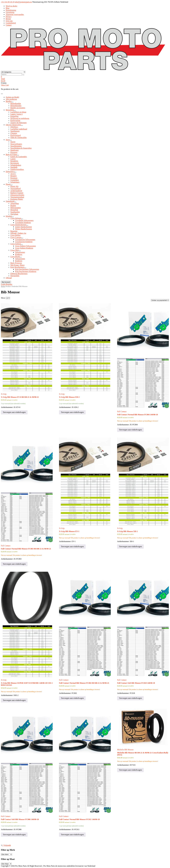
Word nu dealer (11, 6)
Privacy (9, 17)
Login (3, 284)
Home (3, 286)
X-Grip (4, 394)
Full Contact (122, 412)
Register (9, 284)
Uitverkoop (10, 12)
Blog (7, 8)
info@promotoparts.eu (23, 2)
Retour (8, 19)
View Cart (5, 85)
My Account (6, 282)
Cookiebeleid (11, 23)
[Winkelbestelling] (160, 300)
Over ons (9, 21)
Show (3, 298)
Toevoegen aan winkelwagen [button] (14, 412)
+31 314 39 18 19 (8, 2)
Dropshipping (11, 10)
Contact (9, 25)
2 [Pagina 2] (3, 845)
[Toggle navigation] (2, 94)
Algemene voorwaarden (15, 14)
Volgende (7, 845)
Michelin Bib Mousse (125, 750)
